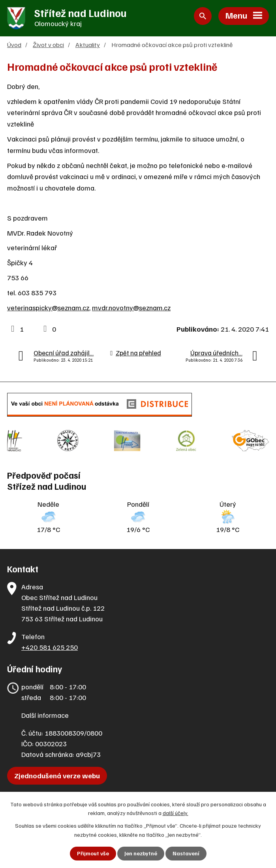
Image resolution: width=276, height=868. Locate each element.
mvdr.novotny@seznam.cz (131, 309)
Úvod (14, 46)
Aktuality (88, 46)
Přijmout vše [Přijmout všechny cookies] (93, 854)
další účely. (176, 812)
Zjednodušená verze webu (57, 773)
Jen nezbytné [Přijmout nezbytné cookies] (140, 854)
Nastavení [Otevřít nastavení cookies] (186, 854)
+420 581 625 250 (50, 645)
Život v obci (48, 46)
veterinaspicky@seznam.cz (48, 309)
